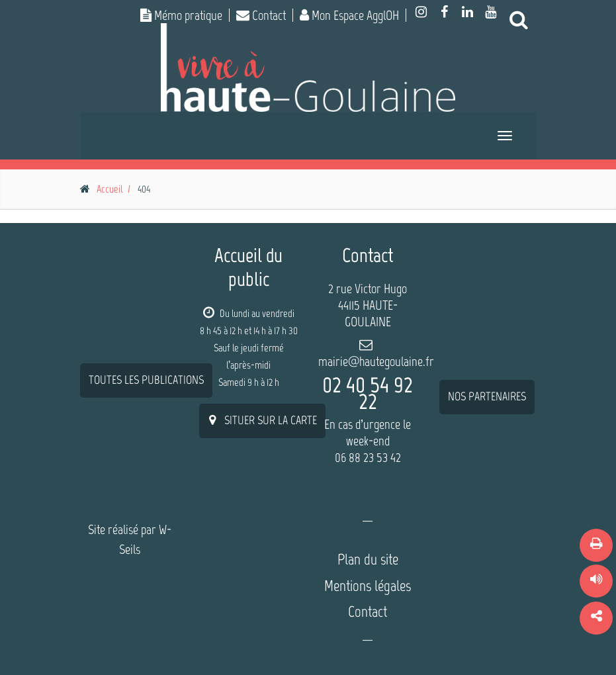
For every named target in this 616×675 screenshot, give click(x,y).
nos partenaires (487, 294)
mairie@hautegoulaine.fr (376, 361)
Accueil (110, 189)
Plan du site (368, 559)
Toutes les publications (146, 277)
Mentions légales (368, 586)
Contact (261, 15)
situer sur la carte (262, 420)
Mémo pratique (181, 15)
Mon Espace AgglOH (349, 15)
